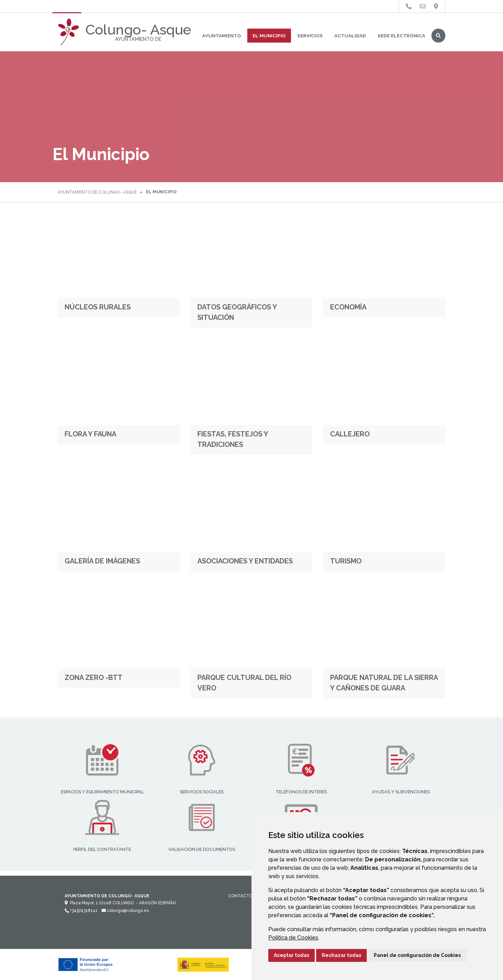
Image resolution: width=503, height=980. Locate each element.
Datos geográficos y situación (237, 312)
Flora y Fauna (90, 434)
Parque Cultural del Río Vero (244, 683)
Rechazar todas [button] (341, 955)
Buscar (438, 36)
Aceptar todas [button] (291, 955)
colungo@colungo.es (125, 911)
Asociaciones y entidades (245, 561)
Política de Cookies (293, 938)
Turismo (346, 561)
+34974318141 (81, 911)
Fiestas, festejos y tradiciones (233, 439)
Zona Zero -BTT (94, 678)
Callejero (350, 434)
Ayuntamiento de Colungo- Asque (97, 192)
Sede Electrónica (401, 36)
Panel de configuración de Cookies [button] (417, 955)
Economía (348, 307)
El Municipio (269, 36)
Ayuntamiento (222, 36)
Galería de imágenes (102, 561)
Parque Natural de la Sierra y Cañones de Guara (384, 683)
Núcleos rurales (98, 307)
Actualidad (350, 36)
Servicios (310, 36)
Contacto (240, 896)
